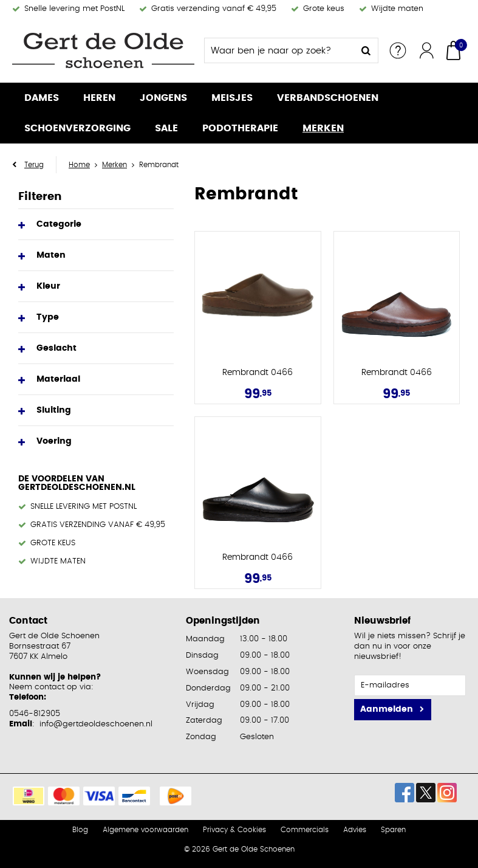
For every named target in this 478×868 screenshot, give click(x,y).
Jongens (163, 98)
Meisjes (232, 98)
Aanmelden (387, 709)
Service (398, 50)
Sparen (393, 830)
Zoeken (366, 50)
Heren (99, 98)
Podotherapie (240, 128)
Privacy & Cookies (234, 830)
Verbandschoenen (328, 98)
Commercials (305, 830)
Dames (42, 98)
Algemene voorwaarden (145, 830)
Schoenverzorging (77, 128)
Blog (80, 830)
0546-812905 (35, 714)
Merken (323, 128)
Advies (355, 830)
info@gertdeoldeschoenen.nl (96, 724)
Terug (34, 165)
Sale (166, 128)
